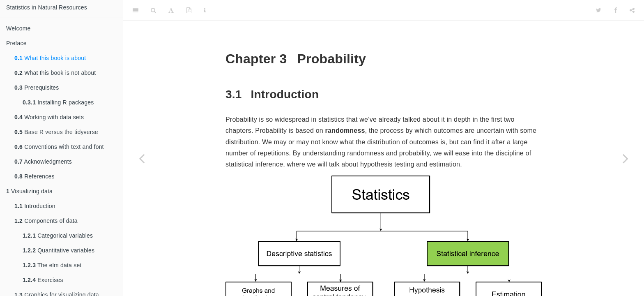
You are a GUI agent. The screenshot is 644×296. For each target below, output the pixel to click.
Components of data (46, 221)
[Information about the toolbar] (205, 10)
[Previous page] (142, 158)
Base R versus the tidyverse (56, 132)
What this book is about (50, 58)
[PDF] (189, 10)
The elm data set (52, 265)
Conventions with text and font (59, 147)
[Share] (632, 10)
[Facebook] (616, 10)
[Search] (153, 10)
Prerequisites (37, 88)
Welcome (18, 28)
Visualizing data (29, 191)
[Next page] (626, 158)
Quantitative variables (59, 250)
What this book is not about (55, 73)
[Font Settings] (171, 10)
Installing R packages (58, 102)
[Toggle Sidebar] (136, 10)
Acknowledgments (43, 162)
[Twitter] (599, 10)
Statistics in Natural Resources (47, 7)
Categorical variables (58, 236)
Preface (16, 43)
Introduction (35, 206)
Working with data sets (49, 117)
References (34, 176)
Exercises (43, 280)
